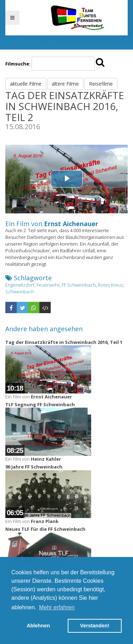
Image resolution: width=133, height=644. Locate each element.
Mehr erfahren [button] (57, 607)
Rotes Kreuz (111, 285)
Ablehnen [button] (38, 626)
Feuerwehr (48, 285)
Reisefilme (101, 84)
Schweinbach (20, 292)
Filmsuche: (18, 64)
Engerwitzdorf (20, 285)
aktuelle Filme (26, 84)
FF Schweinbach (79, 285)
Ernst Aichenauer (71, 224)
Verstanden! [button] (95, 626)
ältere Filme (65, 84)
